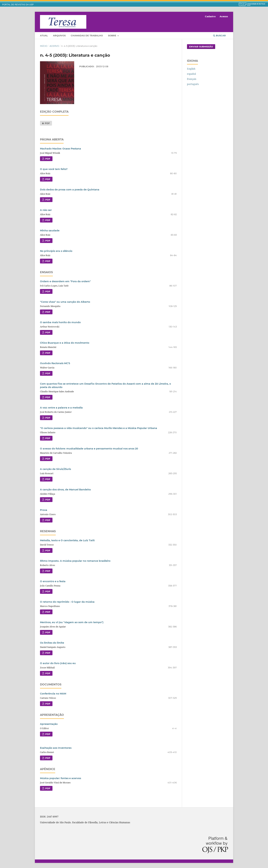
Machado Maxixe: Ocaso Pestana (61, 149)
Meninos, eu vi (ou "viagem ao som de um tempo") (72, 622)
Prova (44, 510)
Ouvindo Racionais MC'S (55, 363)
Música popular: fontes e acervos (61, 778)
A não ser (46, 210)
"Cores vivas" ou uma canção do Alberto (65, 302)
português (193, 84)
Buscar (219, 35)
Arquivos (59, 35)
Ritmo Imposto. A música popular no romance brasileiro (75, 561)
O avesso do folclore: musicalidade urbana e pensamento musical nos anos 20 (89, 449)
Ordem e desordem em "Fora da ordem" (65, 281)
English (191, 69)
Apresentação (49, 724)
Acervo (54, 46)
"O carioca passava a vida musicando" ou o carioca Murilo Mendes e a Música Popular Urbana (99, 428)
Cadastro (210, 16)
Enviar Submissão (201, 47)
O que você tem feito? (54, 169)
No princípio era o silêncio (56, 251)
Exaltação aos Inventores (56, 748)
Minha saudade (50, 231)
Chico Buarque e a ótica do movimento (65, 343)
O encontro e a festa (53, 581)
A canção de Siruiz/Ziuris (55, 469)
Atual (44, 35)
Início (44, 46)
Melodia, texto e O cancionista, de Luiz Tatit (67, 540)
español (191, 74)
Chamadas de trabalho (87, 35)
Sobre (112, 35)
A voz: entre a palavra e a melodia (61, 408)
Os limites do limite (52, 643)
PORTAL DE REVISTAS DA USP (18, 5)
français (192, 79)
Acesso (224, 16)
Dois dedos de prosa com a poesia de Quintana (70, 190)
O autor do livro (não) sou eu (58, 663)
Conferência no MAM (53, 694)
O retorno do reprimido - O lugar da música (67, 602)
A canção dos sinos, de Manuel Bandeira (65, 490)
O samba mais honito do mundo (60, 322)
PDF (45, 123)
